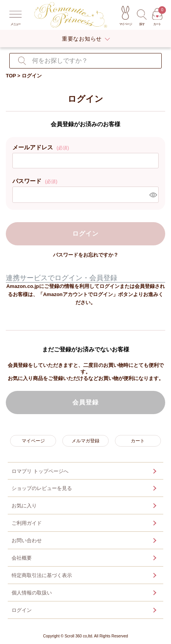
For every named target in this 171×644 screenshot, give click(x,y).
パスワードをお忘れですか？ (86, 255)
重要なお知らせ (82, 39)
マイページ (33, 441)
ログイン (22, 610)
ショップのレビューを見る (42, 488)
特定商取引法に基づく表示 (42, 575)
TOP (11, 76)
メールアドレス (41, 147)
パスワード (35, 181)
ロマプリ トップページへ (40, 471)
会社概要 (22, 558)
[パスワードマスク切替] (153, 195)
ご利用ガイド (27, 523)
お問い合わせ (27, 540)
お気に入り (24, 506)
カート (138, 441)
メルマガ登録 (85, 441)
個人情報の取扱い (32, 593)
